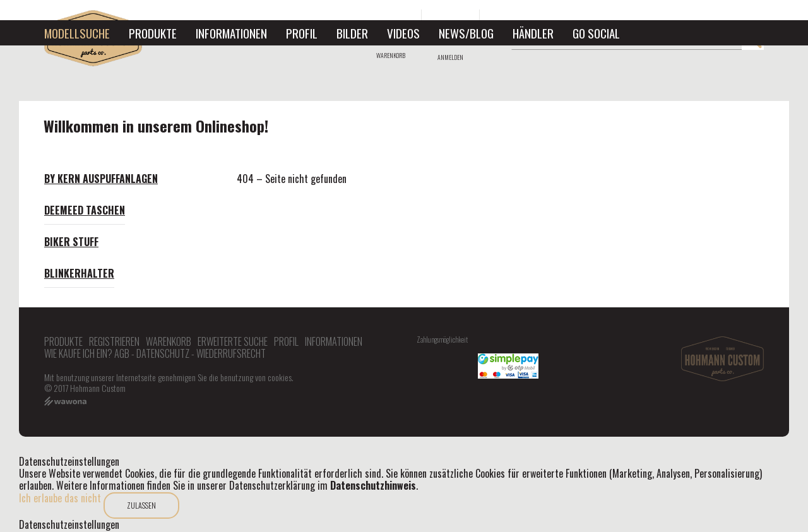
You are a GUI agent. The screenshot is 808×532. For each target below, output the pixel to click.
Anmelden (450, 57)
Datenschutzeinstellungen (69, 525)
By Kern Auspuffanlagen (101, 179)
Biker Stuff (71, 242)
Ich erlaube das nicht (60, 498)
